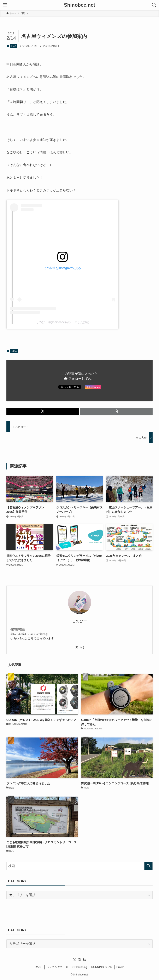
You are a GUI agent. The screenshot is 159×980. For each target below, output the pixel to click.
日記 (13, 46)
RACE (39, 967)
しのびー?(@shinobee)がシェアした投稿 (63, 322)
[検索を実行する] (148, 866)
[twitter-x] (77, 648)
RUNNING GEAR (102, 967)
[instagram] (82, 648)
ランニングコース (57, 967)
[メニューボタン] (5, 5)
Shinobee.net (80, 5)
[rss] (84, 960)
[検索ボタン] (154, 5)
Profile (120, 967)
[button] (43, 411)
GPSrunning (80, 967)
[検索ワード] (80, 866)
